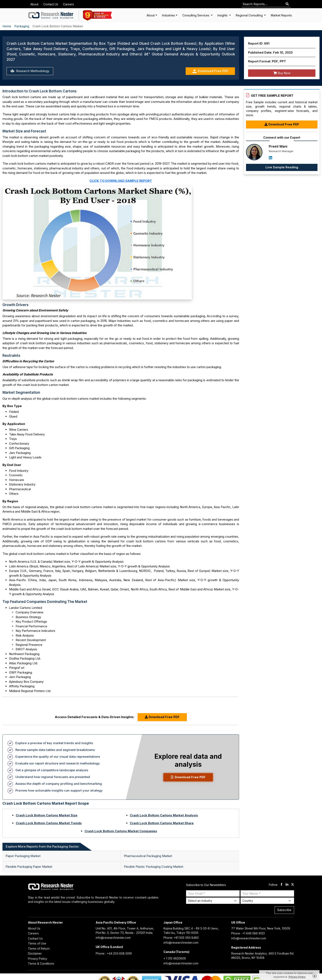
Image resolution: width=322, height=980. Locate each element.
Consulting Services (196, 15)
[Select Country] (267, 901)
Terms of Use (37, 943)
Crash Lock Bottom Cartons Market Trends (49, 823)
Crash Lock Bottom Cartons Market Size (47, 815)
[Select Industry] (213, 901)
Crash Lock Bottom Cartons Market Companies (121, 831)
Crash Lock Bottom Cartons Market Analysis (164, 815)
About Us (34, 928)
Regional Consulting (250, 15)
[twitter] (293, 885)
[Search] (287, 4)
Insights (223, 15)
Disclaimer (35, 953)
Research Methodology (30, 71)
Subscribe (284, 910)
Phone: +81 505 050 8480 (181, 938)
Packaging (22, 26)
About (34, 4)
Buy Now (282, 73)
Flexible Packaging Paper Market (29, 867)
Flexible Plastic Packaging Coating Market (154, 867)
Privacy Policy (37, 959)
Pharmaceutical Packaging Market (148, 856)
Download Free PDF (210, 71)
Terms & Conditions (41, 963)
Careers (68, 4)
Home (7, 26)
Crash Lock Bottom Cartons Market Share (162, 823)
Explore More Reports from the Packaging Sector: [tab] (43, 846)
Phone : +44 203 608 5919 (114, 953)
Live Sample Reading (282, 167)
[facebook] (281, 885)
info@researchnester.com (113, 938)
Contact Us (51, 4)
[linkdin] (287, 885)
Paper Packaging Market (23, 856)
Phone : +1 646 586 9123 (248, 933)
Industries (168, 15)
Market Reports (281, 15)
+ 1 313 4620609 (175, 958)
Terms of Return (39, 948)
